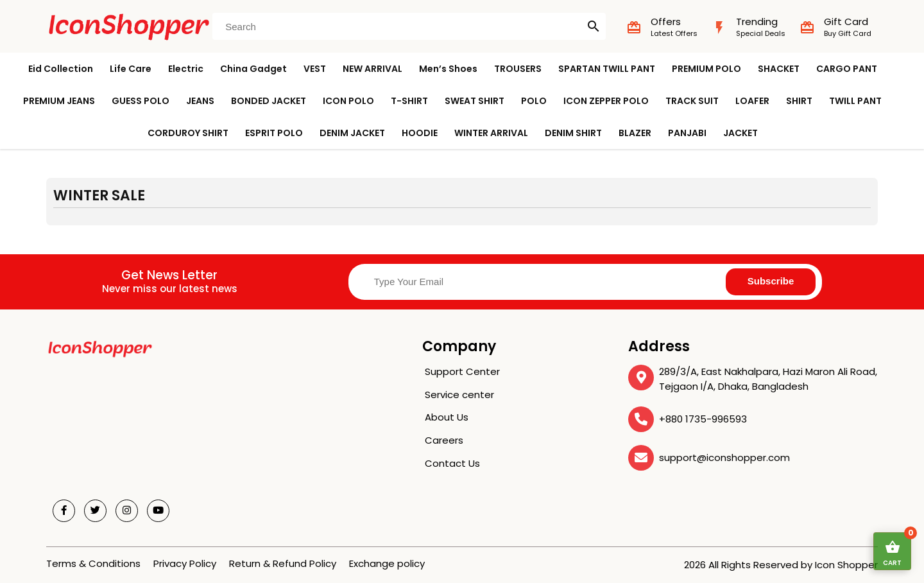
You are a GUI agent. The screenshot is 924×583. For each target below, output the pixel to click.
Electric (186, 69)
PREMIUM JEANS (59, 101)
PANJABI (687, 133)
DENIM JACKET (352, 133)
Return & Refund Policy (283, 563)
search (594, 26)
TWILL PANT (855, 101)
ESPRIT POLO (274, 133)
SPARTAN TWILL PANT (607, 69)
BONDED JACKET (269, 101)
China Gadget (253, 69)
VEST (315, 69)
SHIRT (799, 101)
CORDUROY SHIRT (188, 133)
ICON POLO (348, 101)
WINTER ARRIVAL (491, 133)
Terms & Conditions (93, 563)
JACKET (740, 133)
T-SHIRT (409, 101)
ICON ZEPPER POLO (606, 101)
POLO (534, 101)
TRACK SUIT (692, 101)
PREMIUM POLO (706, 69)
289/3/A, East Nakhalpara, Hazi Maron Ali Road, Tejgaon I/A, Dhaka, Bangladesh (768, 379)
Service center (459, 395)
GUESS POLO (141, 101)
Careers (444, 440)
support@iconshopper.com (724, 457)
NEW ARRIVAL (372, 69)
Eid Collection (61, 69)
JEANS (200, 101)
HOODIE (420, 133)
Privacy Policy (185, 563)
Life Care (131, 69)
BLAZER (635, 133)
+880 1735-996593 (703, 419)
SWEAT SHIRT (475, 101)
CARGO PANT (847, 69)
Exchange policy (387, 563)
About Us (447, 417)
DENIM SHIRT (573, 133)
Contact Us (452, 463)
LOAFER (752, 101)
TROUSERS (518, 69)
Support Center (462, 371)
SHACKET (779, 69)
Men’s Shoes (448, 69)
